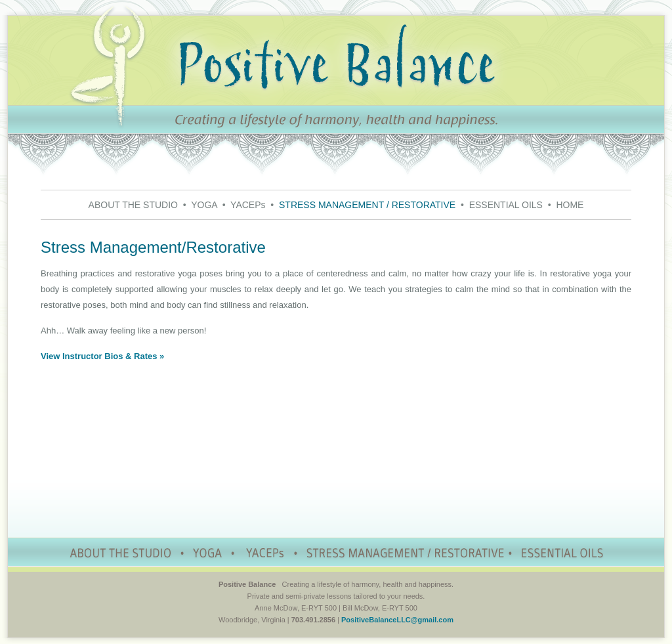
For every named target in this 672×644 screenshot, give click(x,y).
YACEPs (248, 205)
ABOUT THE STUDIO (133, 205)
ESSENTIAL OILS (506, 205)
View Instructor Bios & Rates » (102, 356)
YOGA (204, 205)
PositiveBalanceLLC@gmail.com (397, 620)
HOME (570, 205)
